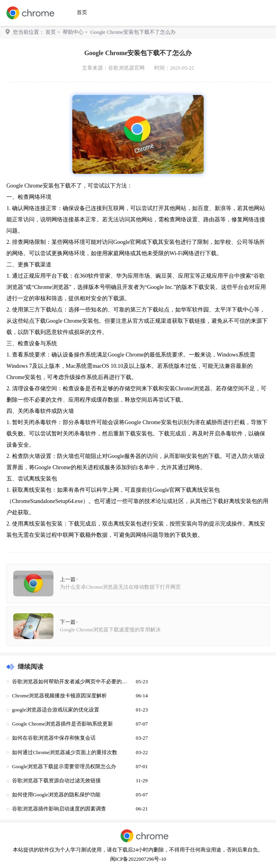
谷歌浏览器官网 (126, 68)
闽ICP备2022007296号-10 (138, 859)
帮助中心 (73, 32)
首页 (82, 12)
